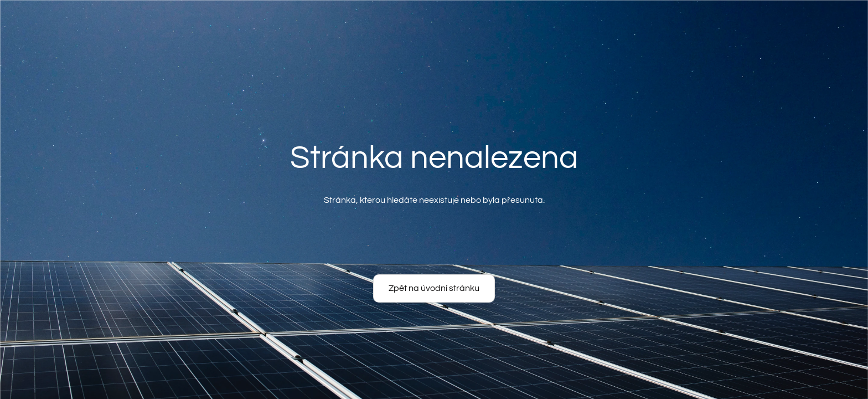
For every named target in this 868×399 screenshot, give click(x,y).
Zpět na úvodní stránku (434, 288)
